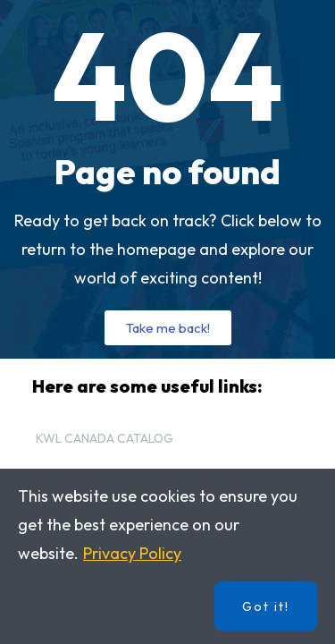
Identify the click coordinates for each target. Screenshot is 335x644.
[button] (168, 328)
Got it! (266, 606)
